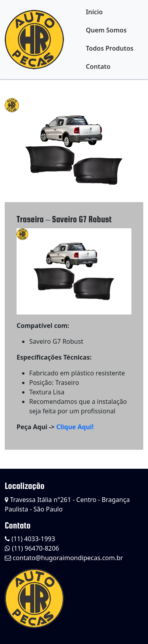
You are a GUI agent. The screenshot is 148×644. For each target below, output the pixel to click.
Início (94, 12)
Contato (98, 66)
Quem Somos (106, 30)
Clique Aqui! (75, 427)
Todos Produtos (110, 48)
